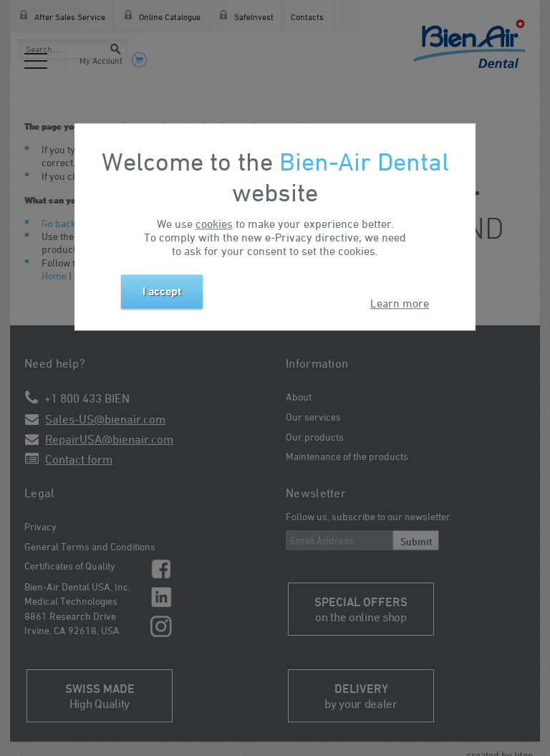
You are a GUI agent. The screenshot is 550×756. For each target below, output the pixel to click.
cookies (214, 224)
